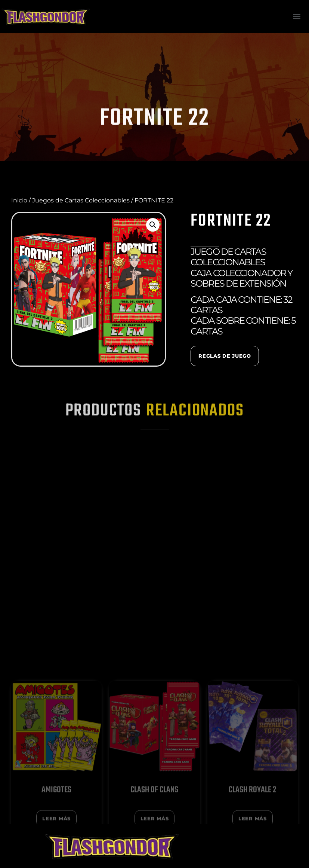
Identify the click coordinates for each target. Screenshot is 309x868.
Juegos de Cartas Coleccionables (81, 200)
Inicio (19, 200)
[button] (153, 225)
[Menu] (297, 16)
